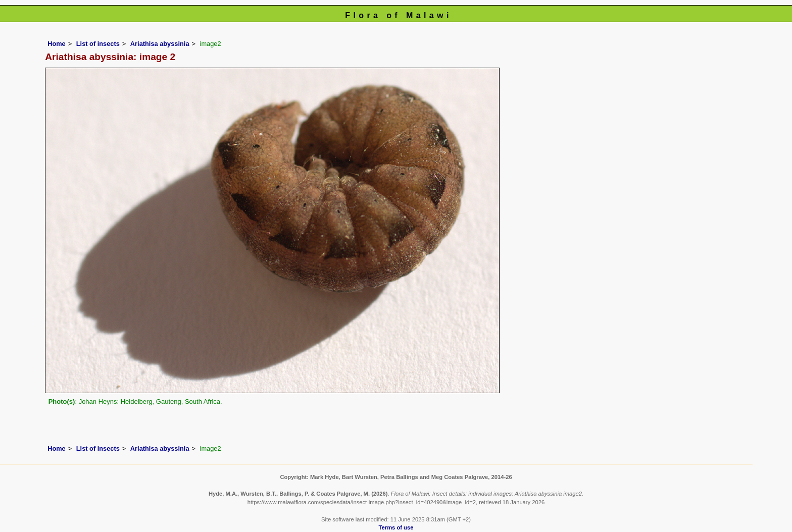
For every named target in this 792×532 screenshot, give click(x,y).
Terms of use (396, 527)
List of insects (98, 44)
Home (57, 44)
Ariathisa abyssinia (160, 44)
